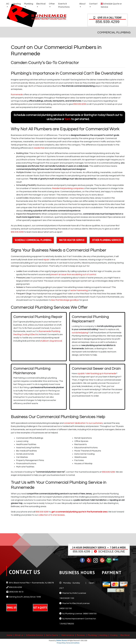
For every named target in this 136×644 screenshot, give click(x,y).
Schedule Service (35, 635)
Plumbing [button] (29, 4)
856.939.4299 (108, 22)
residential (39, 148)
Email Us (19, 635)
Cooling (114, 635)
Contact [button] (93, 4)
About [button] (82, 4)
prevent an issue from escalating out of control (73, 274)
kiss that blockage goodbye (65, 300)
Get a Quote (52, 635)
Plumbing (92, 635)
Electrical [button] (41, 4)
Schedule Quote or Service (111, 5)
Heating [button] (17, 4)
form (68, 119)
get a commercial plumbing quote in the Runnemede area (79, 512)
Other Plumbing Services (107, 240)
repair (46, 260)
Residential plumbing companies (68, 188)
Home (10, 635)
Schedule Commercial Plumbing (33, 240)
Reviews (81, 635)
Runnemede (17, 95)
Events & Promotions (64, 5)
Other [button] (52, 4)
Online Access (62, 641)
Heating (103, 635)
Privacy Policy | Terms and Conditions (68, 643)
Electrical (125, 635)
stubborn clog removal (51, 341)
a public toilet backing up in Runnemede (97, 374)
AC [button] (8, 4)
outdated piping (80, 333)
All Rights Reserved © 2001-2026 (77, 641)
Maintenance (68, 635)
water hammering (79, 290)
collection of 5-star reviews (51, 515)
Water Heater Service (72, 240)
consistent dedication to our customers (83, 423)
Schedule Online (110, 551)
